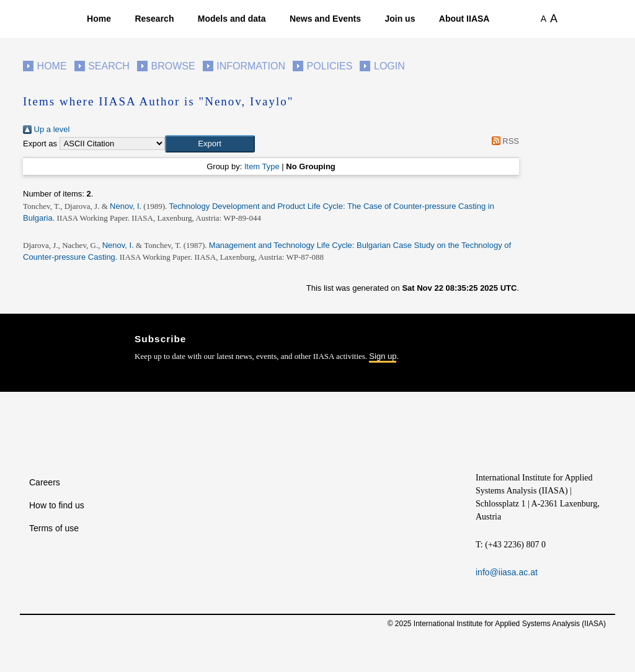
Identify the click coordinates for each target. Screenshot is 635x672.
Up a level (46, 129)
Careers (45, 482)
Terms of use (54, 528)
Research (154, 19)
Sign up (383, 356)
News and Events (325, 19)
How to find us (57, 505)
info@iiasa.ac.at (507, 572)
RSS (503, 141)
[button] (210, 144)
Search (109, 66)
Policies (330, 66)
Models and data (232, 19)
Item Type (262, 166)
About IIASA (464, 19)
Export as (40, 144)
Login (389, 66)
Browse (173, 66)
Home (99, 19)
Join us (400, 19)
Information (251, 66)
